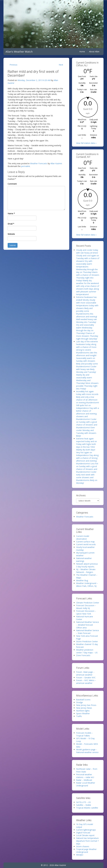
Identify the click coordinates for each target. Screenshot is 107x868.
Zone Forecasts (83, 655)
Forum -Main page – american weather (85, 673)
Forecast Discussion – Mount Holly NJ (86, 607)
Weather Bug (82, 580)
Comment (12, 184)
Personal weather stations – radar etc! (85, 776)
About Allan (94, 52)
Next (61, 65)
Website (11, 234)
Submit (13, 245)
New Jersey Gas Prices (86, 705)
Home (82, 52)
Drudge (79, 702)
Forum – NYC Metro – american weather (86, 682)
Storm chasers (83, 846)
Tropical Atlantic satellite (87, 808)
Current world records (86, 544)
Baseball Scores (83, 700)
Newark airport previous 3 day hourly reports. (87, 565)
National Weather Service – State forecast (88, 632)
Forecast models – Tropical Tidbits (85, 734)
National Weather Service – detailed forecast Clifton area (88, 625)
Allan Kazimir (56, 163)
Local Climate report (85, 835)
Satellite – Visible (84, 805)
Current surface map (85, 542)
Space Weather (83, 713)
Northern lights (83, 711)
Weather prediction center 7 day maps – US (87, 651)
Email (11, 224)
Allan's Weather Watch (19, 52)
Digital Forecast (83, 833)
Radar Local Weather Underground (86, 784)
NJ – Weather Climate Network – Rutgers (86, 571)
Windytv (80, 855)
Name (11, 213)
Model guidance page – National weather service (87, 751)
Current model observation (83, 537)
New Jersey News (84, 708)
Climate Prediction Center (88, 603)
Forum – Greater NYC (86, 678)
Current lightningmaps (86, 830)
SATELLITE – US (83, 802)
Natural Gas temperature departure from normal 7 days (87, 841)
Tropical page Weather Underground (86, 851)
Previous (13, 65)
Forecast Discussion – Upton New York (86, 612)
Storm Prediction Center (87, 641)
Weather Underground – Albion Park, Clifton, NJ (87, 585)
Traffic (79, 716)
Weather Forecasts (39, 163)
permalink (25, 166)
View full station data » (86, 143)
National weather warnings (84, 560)
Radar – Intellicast (84, 780)
